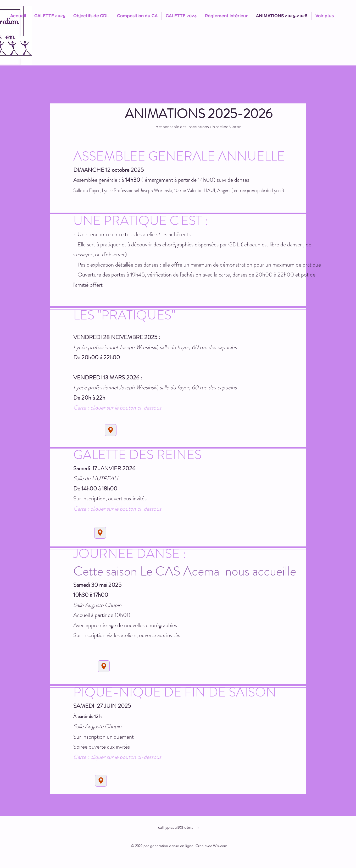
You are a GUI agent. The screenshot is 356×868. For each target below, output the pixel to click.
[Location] (111, 430)
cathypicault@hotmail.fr (179, 827)
